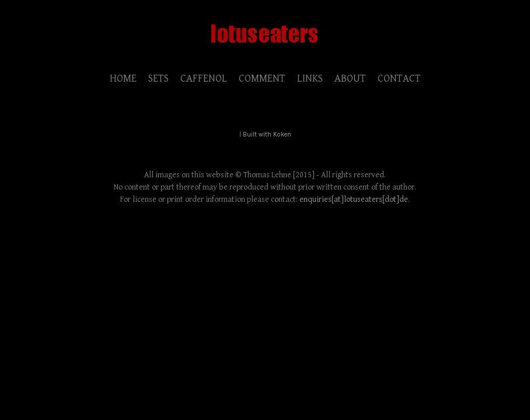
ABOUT (350, 78)
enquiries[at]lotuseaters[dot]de (354, 199)
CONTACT (399, 78)
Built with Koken (267, 134)
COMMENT (262, 78)
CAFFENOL (204, 78)
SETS (158, 78)
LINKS (310, 78)
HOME (123, 78)
